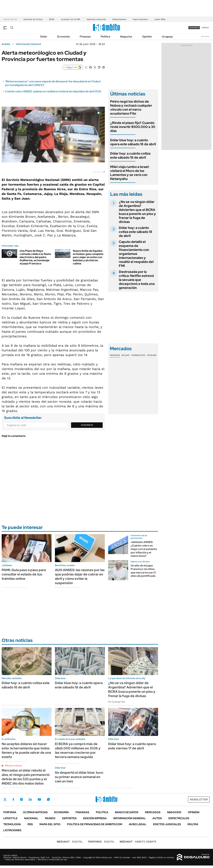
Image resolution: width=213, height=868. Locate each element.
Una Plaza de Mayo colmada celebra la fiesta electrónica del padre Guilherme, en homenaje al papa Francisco (35, 257)
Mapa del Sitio (50, 824)
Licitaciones (12, 830)
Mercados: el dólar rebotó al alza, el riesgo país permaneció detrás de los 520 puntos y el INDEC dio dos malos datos (26, 777)
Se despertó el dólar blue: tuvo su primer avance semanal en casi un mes (79, 777)
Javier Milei (160, 19)
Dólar (44, 37)
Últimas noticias (35, 812)
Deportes (69, 818)
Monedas (115, 355)
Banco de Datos (127, 812)
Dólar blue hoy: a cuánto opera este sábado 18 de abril (133, 142)
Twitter (5, 800)
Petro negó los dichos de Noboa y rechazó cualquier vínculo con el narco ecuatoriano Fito (131, 107)
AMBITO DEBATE (138, 842)
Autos (157, 818)
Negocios (126, 37)
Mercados (153, 812)
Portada (10, 812)
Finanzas (85, 37)
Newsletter (205, 36)
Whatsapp (48, 799)
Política (105, 37)
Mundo (50, 818)
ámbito (6, 44)
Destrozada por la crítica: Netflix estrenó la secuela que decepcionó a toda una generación (137, 280)
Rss (30, 824)
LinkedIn (30, 799)
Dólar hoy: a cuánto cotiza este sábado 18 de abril (130, 155)
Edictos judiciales (167, 824)
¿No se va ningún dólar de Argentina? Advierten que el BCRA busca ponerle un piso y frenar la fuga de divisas (137, 212)
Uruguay (167, 37)
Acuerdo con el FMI (71, 19)
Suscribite (87, 425)
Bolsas (125, 355)
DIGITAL (70, 842)
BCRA (52, 19)
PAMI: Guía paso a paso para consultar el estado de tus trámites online (24, 574)
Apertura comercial (96, 19)
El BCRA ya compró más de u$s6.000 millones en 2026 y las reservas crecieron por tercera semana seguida (78, 750)
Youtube (39, 799)
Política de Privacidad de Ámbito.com (95, 824)
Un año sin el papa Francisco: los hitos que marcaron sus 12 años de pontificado (143, 571)
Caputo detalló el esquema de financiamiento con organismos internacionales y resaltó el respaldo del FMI (136, 254)
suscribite (194, 28)
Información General (28, 44)
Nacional (31, 818)
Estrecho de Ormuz (33, 19)
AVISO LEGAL (138, 824)
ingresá (205, 28)
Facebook (13, 800)
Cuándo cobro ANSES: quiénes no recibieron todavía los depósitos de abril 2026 (53, 91)
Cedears (152, 355)
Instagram (21, 799)
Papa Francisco (140, 19)
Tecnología (12, 824)
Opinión (147, 37)
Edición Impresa (95, 818)
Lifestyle (10, 818)
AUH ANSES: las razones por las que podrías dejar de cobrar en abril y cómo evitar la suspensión (80, 576)
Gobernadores (119, 19)
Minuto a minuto (13, 766)
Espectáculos (179, 818)
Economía (63, 37)
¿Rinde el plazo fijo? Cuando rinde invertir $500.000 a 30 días (133, 127)
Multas (193, 824)
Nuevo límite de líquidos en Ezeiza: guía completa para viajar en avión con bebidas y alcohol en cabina (88, 257)
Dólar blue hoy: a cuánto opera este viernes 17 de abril (132, 746)
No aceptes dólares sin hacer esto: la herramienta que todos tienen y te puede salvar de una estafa (26, 750)
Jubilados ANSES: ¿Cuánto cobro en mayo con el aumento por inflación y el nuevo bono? (144, 549)
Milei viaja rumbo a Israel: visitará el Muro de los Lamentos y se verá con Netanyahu (130, 173)
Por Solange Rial (116, 702)
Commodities (138, 355)
